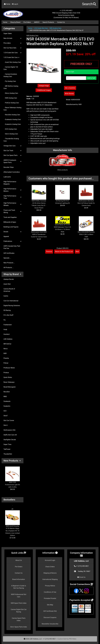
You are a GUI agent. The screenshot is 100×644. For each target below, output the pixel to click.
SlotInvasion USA (9, 430)
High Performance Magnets (10, 183)
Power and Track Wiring (12, 211)
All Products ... (9, 268)
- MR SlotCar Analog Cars (11, 87)
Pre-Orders (27, 22)
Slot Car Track (12, 151)
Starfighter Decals (10, 440)
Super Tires (7, 444)
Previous (49, 251)
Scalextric (7, 406)
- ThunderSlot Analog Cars (11, 140)
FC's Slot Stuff (8, 315)
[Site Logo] (18, 13)
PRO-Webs (73, 639)
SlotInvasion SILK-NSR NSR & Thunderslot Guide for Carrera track (39, 234)
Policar (6, 363)
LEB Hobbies (8, 339)
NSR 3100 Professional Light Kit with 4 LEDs (12, 477)
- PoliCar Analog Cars (11, 103)
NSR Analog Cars (55, 28)
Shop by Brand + (12, 274)
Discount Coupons (50, 617)
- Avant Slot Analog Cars (12, 62)
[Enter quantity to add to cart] (76, 78)
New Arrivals (12, 38)
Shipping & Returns (50, 573)
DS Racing (7, 310)
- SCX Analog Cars (10, 129)
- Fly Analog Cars (10, 81)
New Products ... (9, 263)
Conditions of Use (50, 592)
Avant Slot (7, 284)
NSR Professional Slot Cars (19, 596)
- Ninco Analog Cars (11, 93)
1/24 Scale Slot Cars (12, 53)
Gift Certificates (9, 253)
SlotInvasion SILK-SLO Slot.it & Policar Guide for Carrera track (86, 203)
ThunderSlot (8, 454)
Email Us (81, 577)
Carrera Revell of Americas (9, 290)
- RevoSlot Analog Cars (12, 115)
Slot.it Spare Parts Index (19, 627)
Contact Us (61, 22)
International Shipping (50, 579)
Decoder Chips (9, 167)
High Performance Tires (12, 197)
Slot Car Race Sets (12, 48)
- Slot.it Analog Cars (11, 134)
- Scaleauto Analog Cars (12, 119)
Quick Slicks (8, 377)
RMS (5, 397)
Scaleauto (7, 401)
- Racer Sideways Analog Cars (12, 109)
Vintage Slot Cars (12, 146)
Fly (4, 320)
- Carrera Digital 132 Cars (11, 68)
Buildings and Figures (11, 227)
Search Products (48, 22)
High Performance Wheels (12, 204)
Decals (12, 232)
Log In (15, 4)
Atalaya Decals (9, 279)
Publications (12, 241)
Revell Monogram (10, 387)
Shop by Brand (15, 22)
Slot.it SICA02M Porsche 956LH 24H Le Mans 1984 (86, 234)
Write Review (69, 94)
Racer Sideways (9, 382)
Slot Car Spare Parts (12, 155)
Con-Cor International (11, 301)
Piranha (6, 358)
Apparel (6, 236)
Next (77, 251)
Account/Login (50, 560)
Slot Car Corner (9, 420)
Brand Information (19, 579)
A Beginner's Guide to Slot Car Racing (19, 587)
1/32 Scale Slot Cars (41, 28)
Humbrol (7, 334)
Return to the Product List (64, 251)
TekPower (7, 449)
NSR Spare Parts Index (19, 603)
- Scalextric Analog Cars (12, 124)
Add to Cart (91, 78)
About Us (19, 560)
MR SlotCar (7, 344)
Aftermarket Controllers (12, 172)
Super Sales (8, 33)
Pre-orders (12, 43)
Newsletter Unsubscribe (50, 624)
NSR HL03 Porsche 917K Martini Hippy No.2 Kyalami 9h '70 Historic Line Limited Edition (12, 523)
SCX (5, 411)
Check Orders (50, 567)
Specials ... (7, 258)
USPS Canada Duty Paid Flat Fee (12, 247)
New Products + (12, 461)
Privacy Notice (50, 586)
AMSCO (37, 22)
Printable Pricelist (50, 598)
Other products (62, 170)
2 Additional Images (44, 90)
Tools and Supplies (10, 217)
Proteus (6, 373)
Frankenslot (8, 325)
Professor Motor (9, 368)
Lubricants (7, 177)
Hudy (5, 329)
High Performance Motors (12, 190)
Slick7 (6, 416)
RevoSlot (7, 392)
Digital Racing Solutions (12, 306)
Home (7, 4)
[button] (89, 4)
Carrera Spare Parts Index (19, 619)
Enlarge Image (44, 86)
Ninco (6, 349)
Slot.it (6, 425)
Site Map (50, 605)
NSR (5, 353)
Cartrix (6, 296)
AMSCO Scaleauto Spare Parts (12, 161)
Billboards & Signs (10, 222)
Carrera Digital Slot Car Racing (19, 611)
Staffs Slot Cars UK (10, 435)
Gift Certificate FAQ (50, 611)
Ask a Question (70, 88)
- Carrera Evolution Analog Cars (10, 75)
